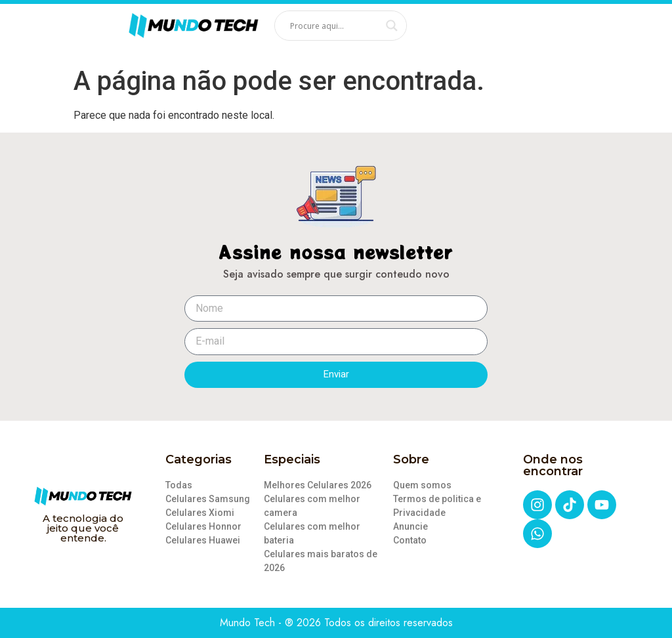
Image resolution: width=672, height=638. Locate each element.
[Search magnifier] (392, 26)
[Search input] (335, 26)
